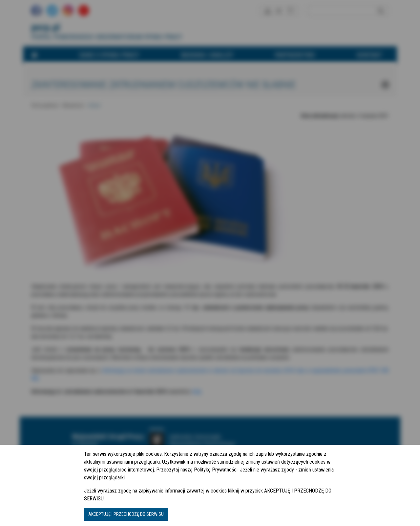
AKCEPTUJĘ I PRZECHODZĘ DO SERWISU (126, 514)
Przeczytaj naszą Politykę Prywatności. (197, 470)
